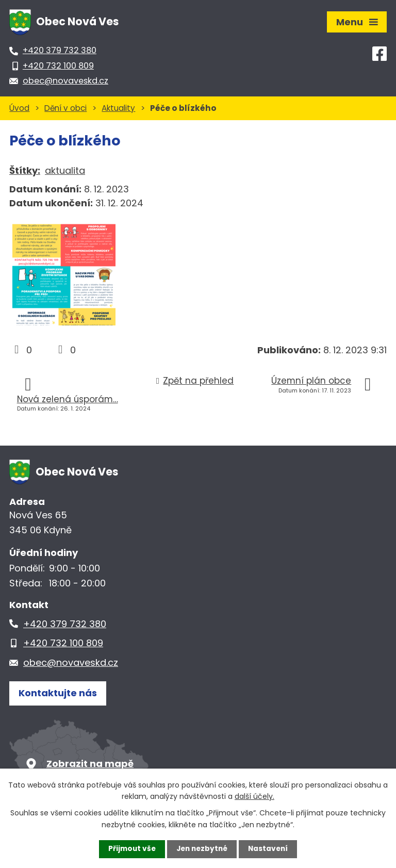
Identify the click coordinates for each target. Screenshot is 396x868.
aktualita (65, 170)
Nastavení (270, 849)
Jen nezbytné (202, 849)
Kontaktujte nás (58, 694)
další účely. (254, 796)
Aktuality (118, 108)
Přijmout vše (130, 849)
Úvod (19, 108)
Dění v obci (65, 108)
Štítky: (25, 170)
